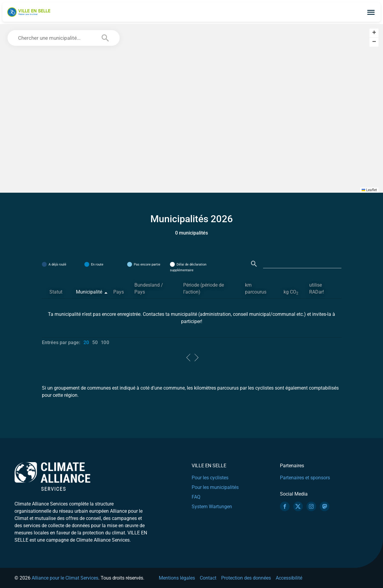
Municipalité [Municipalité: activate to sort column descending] (89, 292)
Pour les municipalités (215, 487)
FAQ (196, 497)
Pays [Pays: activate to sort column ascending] (119, 292)
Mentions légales (177, 578)
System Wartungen (212, 507)
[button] (374, 33)
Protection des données (246, 578)
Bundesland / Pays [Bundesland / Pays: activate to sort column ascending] (149, 288)
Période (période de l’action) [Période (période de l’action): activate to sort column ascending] (204, 288)
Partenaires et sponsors (305, 478)
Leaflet (369, 190)
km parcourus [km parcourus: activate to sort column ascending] (256, 288)
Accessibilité (289, 578)
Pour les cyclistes (210, 478)
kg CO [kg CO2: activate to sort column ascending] (291, 292)
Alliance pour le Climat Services (65, 578)
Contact (208, 578)
